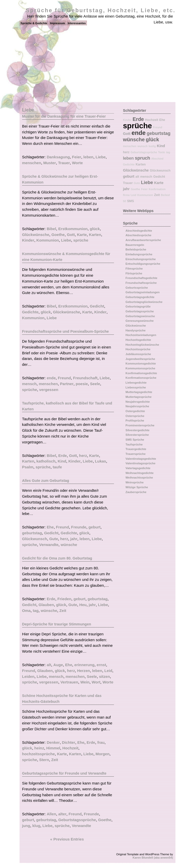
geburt (94, 527)
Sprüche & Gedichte (34, 23)
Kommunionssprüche (140, 368)
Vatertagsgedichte (138, 468)
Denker (53, 742)
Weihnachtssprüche (139, 478)
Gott (71, 235)
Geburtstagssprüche (77, 820)
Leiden (28, 676)
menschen (32, 163)
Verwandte (49, 545)
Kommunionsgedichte (141, 363)
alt (49, 665)
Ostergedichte (135, 411)
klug (36, 826)
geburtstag (32, 533)
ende (51, 378)
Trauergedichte (136, 449)
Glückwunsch (35, 539)
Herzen (84, 671)
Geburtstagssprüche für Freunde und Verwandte (64, 773)
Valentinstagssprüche (140, 463)
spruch (142, 158)
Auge (58, 665)
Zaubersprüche (136, 492)
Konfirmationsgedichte (141, 373)
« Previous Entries (67, 839)
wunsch (142, 146)
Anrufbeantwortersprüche (143, 240)
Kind (62, 461)
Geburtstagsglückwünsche (144, 302)
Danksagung (58, 157)
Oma (26, 611)
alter (62, 814)
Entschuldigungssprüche (143, 264)
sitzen (104, 676)
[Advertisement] (97, 64)
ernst (101, 665)
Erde (62, 456)
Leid (108, 671)
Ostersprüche (135, 416)
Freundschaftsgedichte (141, 278)
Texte (162, 152)
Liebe (101, 157)
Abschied (157, 159)
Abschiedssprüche (138, 235)
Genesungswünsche (140, 321)
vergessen (49, 390)
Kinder (28, 240)
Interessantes (77, 23)
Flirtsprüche (134, 273)
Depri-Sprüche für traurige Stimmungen (57, 624)
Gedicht (97, 306)
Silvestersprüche (137, 435)
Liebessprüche (136, 387)
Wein (85, 682)
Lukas (101, 461)
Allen (51, 814)
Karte (82, 235)
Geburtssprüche (137, 288)
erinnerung (84, 665)
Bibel (51, 229)
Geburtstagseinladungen (142, 292)
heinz (39, 748)
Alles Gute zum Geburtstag (46, 481)
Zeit (63, 611)
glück (95, 229)
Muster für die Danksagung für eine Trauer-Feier (64, 116)
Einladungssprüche (139, 254)
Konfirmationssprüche (141, 378)
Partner (67, 384)
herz (83, 456)
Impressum (58, 23)
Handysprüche (135, 330)
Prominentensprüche (140, 425)
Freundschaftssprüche (141, 283)
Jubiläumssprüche (138, 354)
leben (88, 157)
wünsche (69, 545)
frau (101, 742)
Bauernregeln (135, 245)
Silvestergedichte (137, 430)
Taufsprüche (134, 444)
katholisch (46, 461)
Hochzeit (70, 748)
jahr (74, 539)
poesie (82, 384)
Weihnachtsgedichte (140, 473)
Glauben (46, 605)
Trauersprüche (135, 454)
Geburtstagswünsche (140, 316)
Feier (76, 157)
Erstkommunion (73, 229)
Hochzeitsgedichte (138, 340)
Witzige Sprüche (137, 487)
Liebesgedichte (136, 383)
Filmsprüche (134, 269)
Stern (44, 760)
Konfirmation (157, 189)
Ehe (50, 527)
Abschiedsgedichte (139, 231)
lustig (152, 146)
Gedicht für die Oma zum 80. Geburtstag (57, 558)
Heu (83, 605)
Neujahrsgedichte (138, 402)
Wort (96, 682)
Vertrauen (69, 682)
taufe (57, 467)
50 (124, 201)
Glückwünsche (36, 235)
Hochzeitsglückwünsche (142, 345)
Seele (95, 384)
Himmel (53, 748)
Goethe (58, 235)
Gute (54, 539)
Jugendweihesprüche (140, 359)
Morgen (102, 754)
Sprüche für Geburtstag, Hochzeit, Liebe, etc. (101, 10)
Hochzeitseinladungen (141, 335)
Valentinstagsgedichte (141, 459)
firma (126, 195)
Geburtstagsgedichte (140, 297)
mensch (29, 384)
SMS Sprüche (135, 440)
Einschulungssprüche (141, 259)
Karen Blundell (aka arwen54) (153, 858)
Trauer (64, 163)
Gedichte (30, 312)
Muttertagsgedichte (139, 392)
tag (36, 611)
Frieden (64, 599)
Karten (95, 235)
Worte (78, 163)
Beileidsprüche (136, 249)
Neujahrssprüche (137, 406)
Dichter (69, 742)
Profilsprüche (135, 421)
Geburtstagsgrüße (138, 306)
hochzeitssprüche (38, 754)
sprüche (81, 240)
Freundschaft (85, 378)
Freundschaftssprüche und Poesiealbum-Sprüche (66, 331)
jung (26, 826)
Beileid (165, 195)
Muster (50, 163)
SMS (130, 201)
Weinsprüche (134, 482)
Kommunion (48, 240)
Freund (64, 378)
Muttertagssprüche (139, 397)
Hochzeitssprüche (138, 349)
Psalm (28, 467)
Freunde (79, 527)
